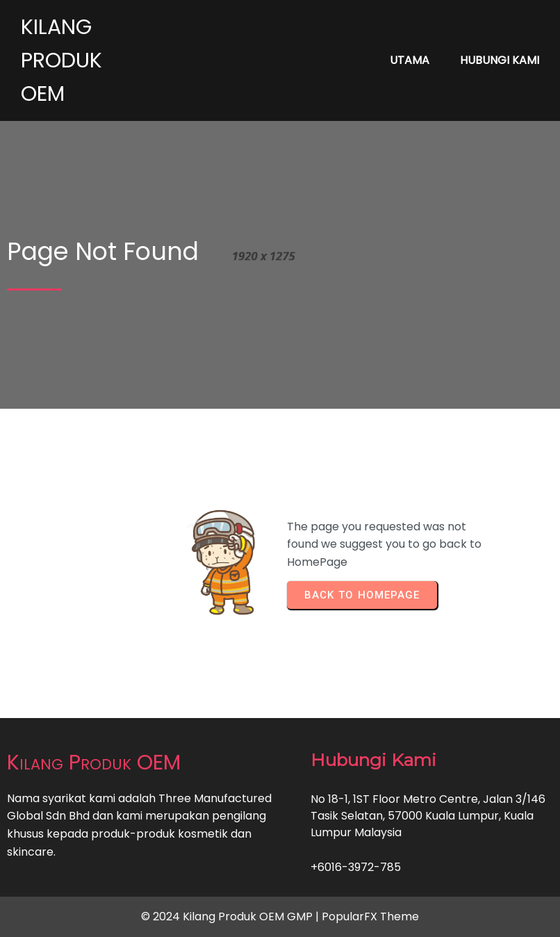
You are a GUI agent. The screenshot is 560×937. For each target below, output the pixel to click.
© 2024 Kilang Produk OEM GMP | (231, 916)
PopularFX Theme (370, 916)
